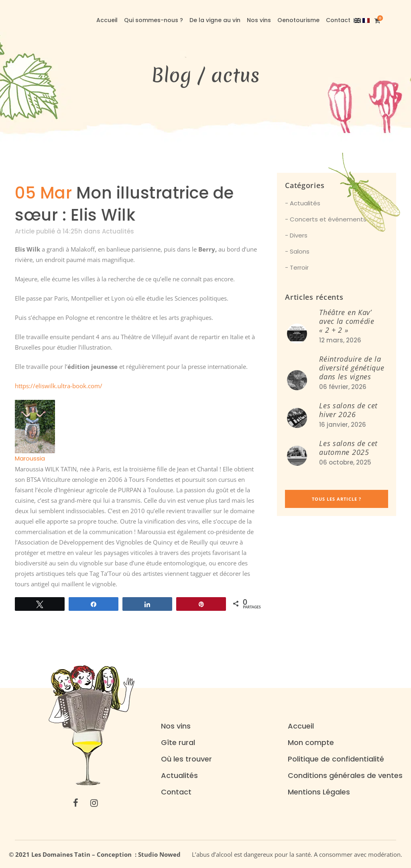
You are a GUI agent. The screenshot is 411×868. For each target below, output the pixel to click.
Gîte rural (178, 743)
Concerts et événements (328, 219)
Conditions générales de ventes (345, 776)
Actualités (118, 231)
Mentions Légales (319, 792)
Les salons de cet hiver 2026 (348, 410)
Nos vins (176, 726)
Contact (176, 792)
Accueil (301, 726)
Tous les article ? (337, 499)
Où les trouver (186, 759)
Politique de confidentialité (336, 759)
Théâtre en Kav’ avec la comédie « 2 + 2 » (347, 321)
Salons (300, 251)
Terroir (299, 267)
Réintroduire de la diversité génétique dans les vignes (352, 368)
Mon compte (311, 743)
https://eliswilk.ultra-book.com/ (59, 386)
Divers (299, 235)
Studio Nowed (162, 854)
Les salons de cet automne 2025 (348, 448)
